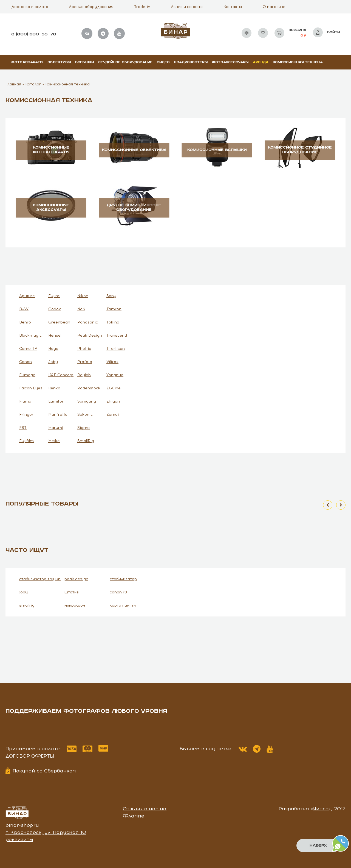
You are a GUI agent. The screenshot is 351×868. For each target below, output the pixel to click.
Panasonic (88, 322)
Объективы (59, 62)
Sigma (83, 428)
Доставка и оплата (30, 7)
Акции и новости (187, 7)
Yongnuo (115, 375)
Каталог (33, 84)
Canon (26, 362)
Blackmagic (30, 335)
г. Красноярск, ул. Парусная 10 (46, 832)
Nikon (83, 296)
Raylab (84, 375)
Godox (55, 309)
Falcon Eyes (31, 388)
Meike (54, 441)
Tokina (113, 322)
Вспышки (84, 62)
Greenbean (59, 322)
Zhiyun (113, 401)
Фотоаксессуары (230, 62)
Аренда (261, 62)
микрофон (75, 605)
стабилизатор (123, 579)
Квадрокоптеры (191, 62)
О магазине (274, 7)
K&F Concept (61, 375)
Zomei (113, 415)
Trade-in (142, 7)
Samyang (87, 401)
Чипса (321, 809)
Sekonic (85, 415)
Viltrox (112, 362)
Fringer (26, 415)
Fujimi (54, 296)
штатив (72, 592)
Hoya (53, 349)
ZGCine (114, 388)
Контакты (233, 7)
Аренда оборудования (91, 7)
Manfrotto (58, 415)
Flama (25, 401)
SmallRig (86, 441)
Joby (53, 362)
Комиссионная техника (298, 62)
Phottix (84, 349)
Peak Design (90, 335)
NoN (81, 309)
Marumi (56, 428)
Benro (25, 322)
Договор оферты (30, 756)
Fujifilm (26, 441)
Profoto (85, 362)
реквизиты (19, 839)
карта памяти (123, 605)
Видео (163, 62)
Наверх (318, 845)
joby (23, 592)
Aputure (27, 296)
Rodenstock (89, 388)
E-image (27, 375)
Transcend (117, 335)
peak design (76, 579)
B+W (24, 309)
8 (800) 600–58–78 (34, 34)
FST (23, 428)
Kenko (54, 388)
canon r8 (118, 592)
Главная (13, 84)
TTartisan (116, 349)
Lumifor (56, 401)
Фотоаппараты (27, 62)
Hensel (55, 335)
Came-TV (28, 349)
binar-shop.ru (22, 825)
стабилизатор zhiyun (40, 579)
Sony (111, 296)
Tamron (114, 309)
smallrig (27, 605)
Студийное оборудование (125, 62)
